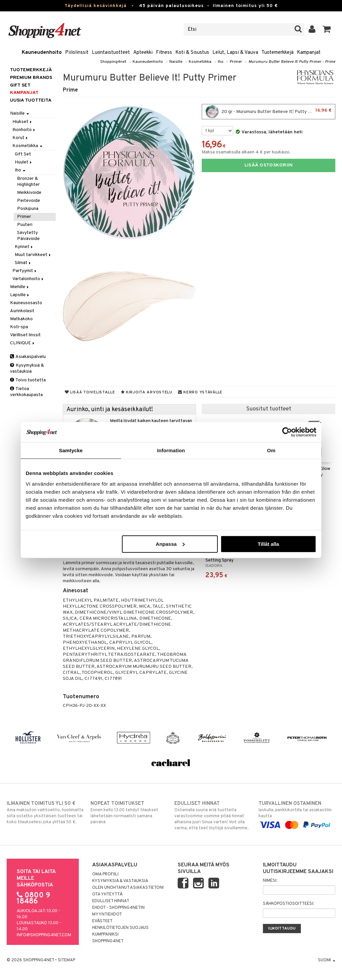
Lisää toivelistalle (90, 392)
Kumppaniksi (105, 935)
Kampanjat (309, 53)
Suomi (327, 960)
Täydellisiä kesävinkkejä (96, 6)
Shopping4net (113, 62)
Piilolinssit (77, 53)
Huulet (24, 162)
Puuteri (25, 225)
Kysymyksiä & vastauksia (27, 369)
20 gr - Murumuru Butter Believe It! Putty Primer (269, 112)
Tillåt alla (268, 544)
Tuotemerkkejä (278, 53)
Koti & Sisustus (192, 53)
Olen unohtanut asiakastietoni (128, 888)
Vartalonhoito (28, 279)
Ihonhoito (24, 130)
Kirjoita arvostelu (147, 392)
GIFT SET (20, 85)
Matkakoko (21, 319)
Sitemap (66, 960)
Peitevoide (29, 201)
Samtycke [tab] (71, 450)
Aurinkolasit (22, 311)
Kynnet (24, 247)
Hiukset (23, 122)
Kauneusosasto (26, 303)
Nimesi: (270, 881)
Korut (21, 138)
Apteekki (143, 53)
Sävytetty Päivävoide (28, 236)
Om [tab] (271, 450)
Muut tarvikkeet (33, 255)
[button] (327, 29)
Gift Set (23, 154)
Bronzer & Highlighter (28, 182)
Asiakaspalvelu (28, 357)
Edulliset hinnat (111, 901)
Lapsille (20, 295)
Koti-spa (19, 327)
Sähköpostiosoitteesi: (288, 904)
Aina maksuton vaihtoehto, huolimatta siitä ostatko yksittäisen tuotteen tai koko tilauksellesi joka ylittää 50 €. (45, 813)
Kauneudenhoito (42, 53)
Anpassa (170, 544)
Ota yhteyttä (107, 894)
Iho (221, 62)
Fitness (164, 53)
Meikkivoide (29, 193)
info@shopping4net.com (44, 935)
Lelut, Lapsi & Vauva (235, 53)
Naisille (176, 62)
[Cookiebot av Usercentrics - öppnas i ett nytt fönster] (287, 432)
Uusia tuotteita (31, 100)
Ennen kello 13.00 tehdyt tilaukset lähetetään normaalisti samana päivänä (129, 813)
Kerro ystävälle (200, 392)
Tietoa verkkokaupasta (26, 392)
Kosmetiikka (200, 62)
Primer (236, 62)
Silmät (23, 263)
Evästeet (102, 921)
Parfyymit (25, 271)
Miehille (20, 287)
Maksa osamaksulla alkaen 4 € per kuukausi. (246, 152)
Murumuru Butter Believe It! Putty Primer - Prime (292, 62)
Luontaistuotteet (111, 53)
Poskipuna (28, 209)
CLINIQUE (23, 343)
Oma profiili (105, 874)
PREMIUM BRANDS (31, 78)
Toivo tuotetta (28, 380)
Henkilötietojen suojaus (120, 928)
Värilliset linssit (25, 335)
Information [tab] (171, 450)
